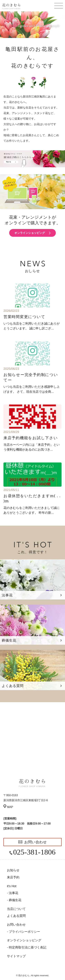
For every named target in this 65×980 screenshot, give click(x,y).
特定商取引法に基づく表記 (28, 947)
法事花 (14, 893)
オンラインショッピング (30, 233)
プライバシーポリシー (24, 932)
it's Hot (12, 886)
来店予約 (13, 877)
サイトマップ (16, 956)
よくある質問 (16, 916)
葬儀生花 (15, 900)
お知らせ (13, 870)
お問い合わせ (36, 842)
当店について (16, 909)
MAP (10, 807)
